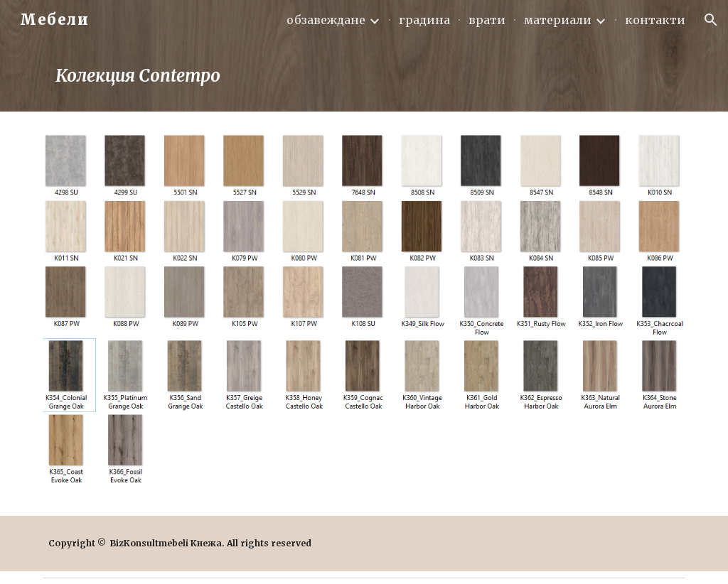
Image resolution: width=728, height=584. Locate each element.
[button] (711, 20)
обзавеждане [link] (326, 20)
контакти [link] (655, 20)
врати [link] (487, 20)
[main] (364, 76)
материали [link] (558, 20)
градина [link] (424, 20)
